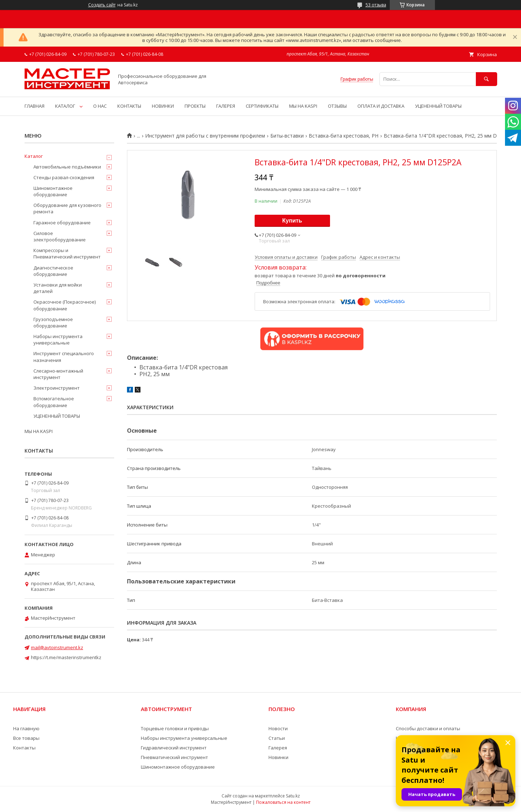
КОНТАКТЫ (129, 106)
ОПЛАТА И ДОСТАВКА (381, 106)
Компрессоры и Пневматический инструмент (67, 253)
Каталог (34, 156)
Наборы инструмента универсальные (58, 340)
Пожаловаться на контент (283, 802)
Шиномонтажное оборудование (53, 191)
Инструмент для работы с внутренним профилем (205, 136)
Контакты (24, 748)
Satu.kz (293, 796)
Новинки (278, 757)
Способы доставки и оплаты (428, 728)
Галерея (278, 748)
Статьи (277, 738)
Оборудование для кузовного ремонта (67, 208)
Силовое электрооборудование (60, 236)
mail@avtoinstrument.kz (57, 647)
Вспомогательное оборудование (54, 402)
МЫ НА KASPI (303, 106)
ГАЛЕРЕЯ (226, 106)
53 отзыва (376, 5)
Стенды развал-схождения (64, 177)
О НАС (100, 106)
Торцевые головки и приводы (175, 728)
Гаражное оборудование (62, 223)
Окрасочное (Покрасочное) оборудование (65, 305)
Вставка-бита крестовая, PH (344, 136)
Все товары (26, 738)
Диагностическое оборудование (53, 271)
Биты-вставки (287, 136)
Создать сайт (102, 5)
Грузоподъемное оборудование (53, 322)
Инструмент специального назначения (64, 357)
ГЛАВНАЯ (34, 106)
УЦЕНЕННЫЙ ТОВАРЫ (438, 106)
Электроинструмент (57, 388)
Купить (292, 221)
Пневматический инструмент (174, 757)
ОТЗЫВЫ (337, 106)
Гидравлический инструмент (174, 748)
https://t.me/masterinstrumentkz (66, 657)
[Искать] (487, 79)
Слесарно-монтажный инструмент (58, 374)
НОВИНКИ (163, 106)
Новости (278, 728)
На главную (26, 728)
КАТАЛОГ (65, 106)
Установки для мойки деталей (58, 288)
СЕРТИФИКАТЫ (262, 106)
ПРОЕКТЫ (195, 106)
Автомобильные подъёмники (67, 167)
